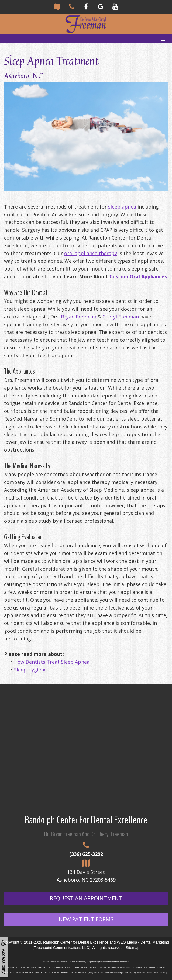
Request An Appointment (86, 898)
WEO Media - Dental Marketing (143, 942)
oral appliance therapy (91, 253)
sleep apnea (122, 207)
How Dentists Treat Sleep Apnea (52, 662)
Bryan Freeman (79, 317)
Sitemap (133, 948)
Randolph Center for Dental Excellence (76, 942)
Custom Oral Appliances (138, 276)
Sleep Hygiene (30, 670)
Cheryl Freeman (121, 317)
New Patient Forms (86, 919)
